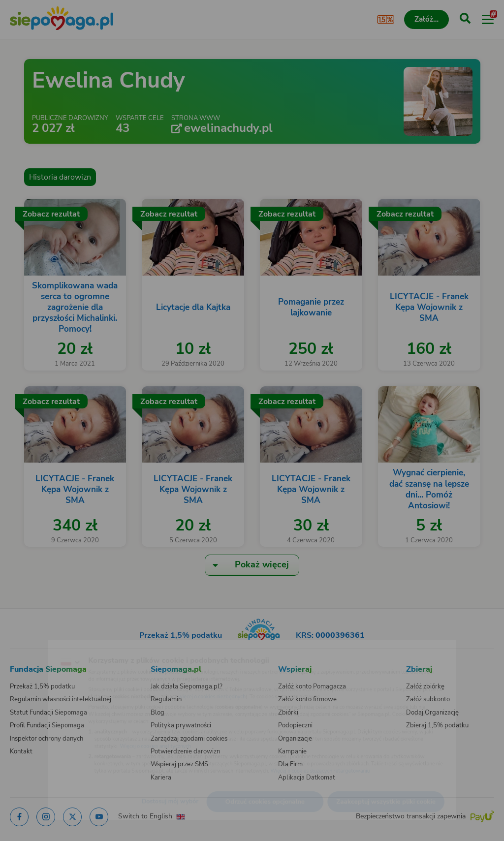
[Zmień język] (28, 647)
